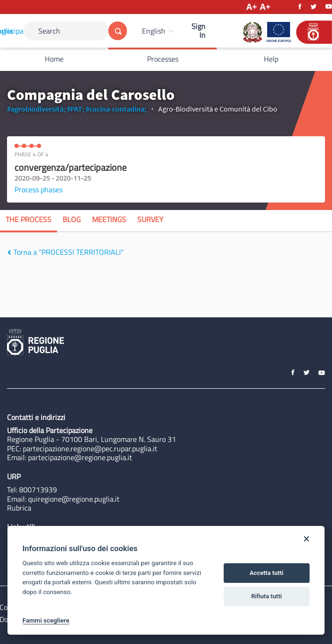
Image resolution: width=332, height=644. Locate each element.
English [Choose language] (154, 31)
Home (54, 59)
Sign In (198, 31)
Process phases (39, 189)
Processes (163, 59)
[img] (9, 252)
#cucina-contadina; (116, 109)
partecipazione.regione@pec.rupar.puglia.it (90, 448)
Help (271, 59)
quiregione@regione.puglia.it (74, 499)
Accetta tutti (266, 573)
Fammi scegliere (46, 620)
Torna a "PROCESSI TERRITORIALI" (65, 252)
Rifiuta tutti (267, 596)
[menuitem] (159, 31)
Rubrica (19, 508)
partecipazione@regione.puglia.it (80, 457)
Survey (150, 219)
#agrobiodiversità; (36, 109)
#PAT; (75, 109)
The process (28, 219)
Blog (72, 219)
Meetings (109, 219)
